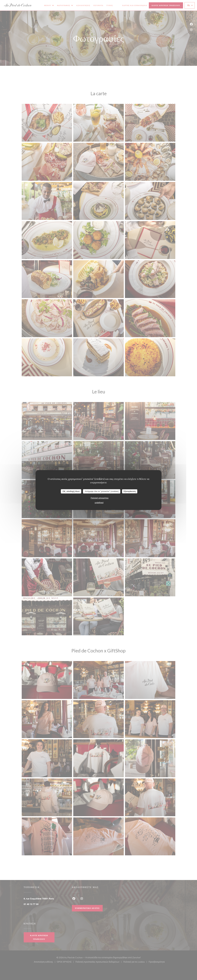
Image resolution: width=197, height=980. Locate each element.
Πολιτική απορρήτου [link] (100, 498)
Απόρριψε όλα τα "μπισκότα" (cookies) (102, 491)
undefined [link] (99, 502)
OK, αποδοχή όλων (71, 491)
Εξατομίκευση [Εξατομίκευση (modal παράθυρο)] (130, 491)
